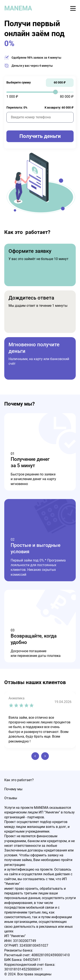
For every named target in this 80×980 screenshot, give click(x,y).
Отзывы (11, 798)
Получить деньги (40, 136)
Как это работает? (19, 780)
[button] (35, 756)
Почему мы (13, 789)
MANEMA (18, 8)
